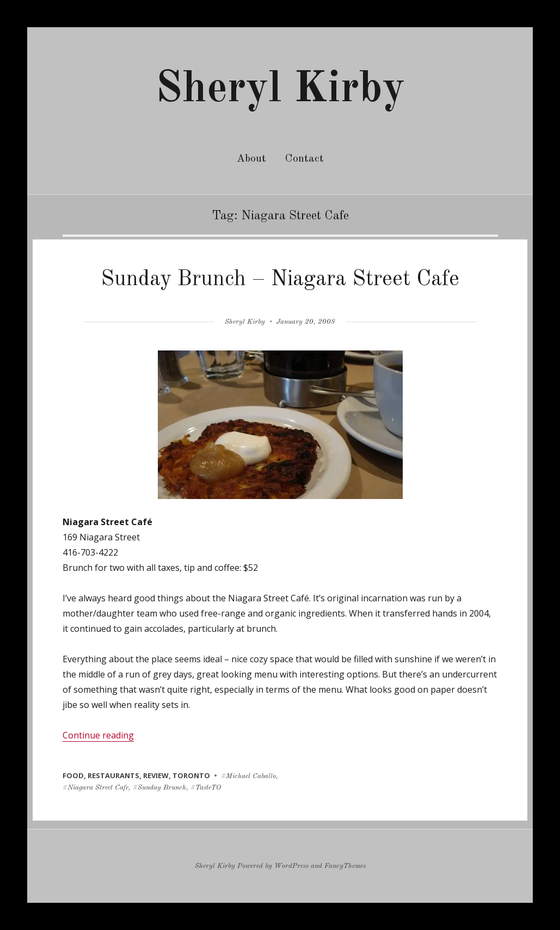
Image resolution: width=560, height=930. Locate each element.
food (73, 775)
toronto (191, 775)
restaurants (113, 775)
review (156, 775)
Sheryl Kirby (280, 90)
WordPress (291, 866)
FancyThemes (345, 866)
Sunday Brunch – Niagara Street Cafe (280, 280)
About (251, 159)
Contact (304, 159)
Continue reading (98, 735)
